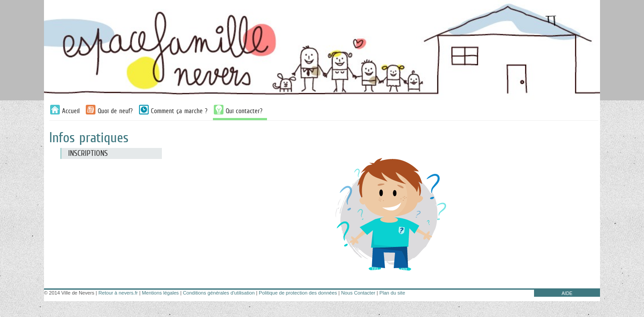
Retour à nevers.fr (118, 293)
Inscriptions (88, 153)
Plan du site (392, 293)
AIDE (567, 293)
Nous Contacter (358, 293)
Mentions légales (161, 293)
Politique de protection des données (298, 293)
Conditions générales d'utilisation (219, 293)
